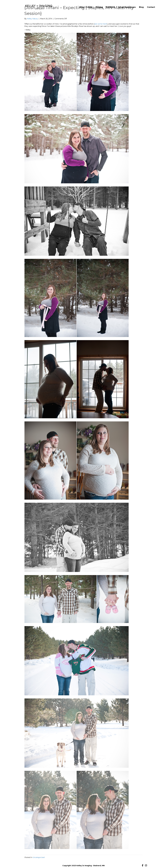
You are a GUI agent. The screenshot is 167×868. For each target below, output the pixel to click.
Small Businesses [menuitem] (127, 7)
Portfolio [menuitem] (111, 7)
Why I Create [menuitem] (86, 7)
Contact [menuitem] (151, 7)
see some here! (101, 24)
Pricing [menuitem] (99, 7)
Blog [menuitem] (141, 7)
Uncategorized (38, 857)
